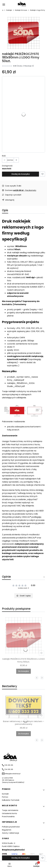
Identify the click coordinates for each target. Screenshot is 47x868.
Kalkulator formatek (11, 800)
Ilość (4, 156)
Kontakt (5, 794)
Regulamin (7, 830)
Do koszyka (23, 671)
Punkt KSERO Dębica (11, 846)
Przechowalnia (8, 817)
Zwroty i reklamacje (11, 833)
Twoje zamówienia (10, 810)
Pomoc (5, 797)
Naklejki (9, 10)
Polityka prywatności (11, 827)
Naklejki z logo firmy (38, 10)
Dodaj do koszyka (21, 174)
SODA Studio (8, 843)
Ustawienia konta (9, 813)
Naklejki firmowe (21, 10)
